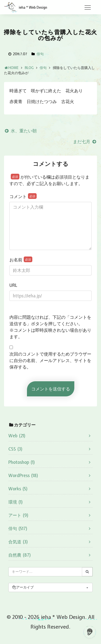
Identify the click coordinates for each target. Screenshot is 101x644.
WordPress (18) (23, 475)
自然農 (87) (20, 555)
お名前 (21, 260)
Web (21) (17, 436)
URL (13, 285)
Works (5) (18, 489)
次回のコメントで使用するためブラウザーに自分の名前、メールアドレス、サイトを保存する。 (50, 360)
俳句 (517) (18, 528)
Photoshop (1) (22, 462)
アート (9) (18, 515)
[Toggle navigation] (88, 8)
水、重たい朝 (20, 131)
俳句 (40, 54)
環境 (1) (16, 502)
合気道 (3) (18, 542)
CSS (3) (15, 449)
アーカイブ (23, 587)
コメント (23, 196)
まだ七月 (85, 142)
